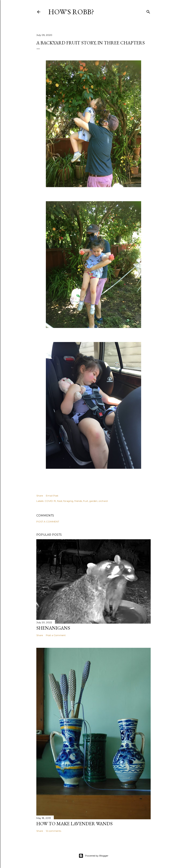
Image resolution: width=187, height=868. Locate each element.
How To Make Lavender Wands (74, 824)
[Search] (148, 11)
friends (78, 501)
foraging (68, 501)
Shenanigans (53, 628)
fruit (86, 501)
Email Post (52, 496)
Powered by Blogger (93, 856)
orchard (103, 501)
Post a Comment (48, 522)
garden (93, 501)
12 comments (53, 831)
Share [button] (40, 496)
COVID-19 (50, 501)
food (60, 501)
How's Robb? (71, 12)
